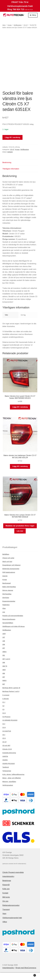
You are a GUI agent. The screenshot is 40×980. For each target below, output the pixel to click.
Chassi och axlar (8, 558)
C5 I (4, 735)
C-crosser (6, 695)
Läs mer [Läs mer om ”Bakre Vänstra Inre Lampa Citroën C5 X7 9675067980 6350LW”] (20, 531)
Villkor (5, 922)
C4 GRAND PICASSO (10, 720)
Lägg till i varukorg (12, 137)
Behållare (6, 554)
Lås (4, 612)
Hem (4, 25)
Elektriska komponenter (11, 569)
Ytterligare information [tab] (11, 169)
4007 (4, 670)
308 (4, 663)
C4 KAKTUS (7, 731)
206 (4, 644)
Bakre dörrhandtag (9, 587)
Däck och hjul (7, 562)
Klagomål (6, 885)
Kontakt (5, 893)
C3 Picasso (6, 717)
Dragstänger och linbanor (12, 565)
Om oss (5, 901)
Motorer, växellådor (9, 782)
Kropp (10, 25)
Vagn (4, 914)
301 (4, 655)
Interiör (5, 576)
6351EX (10, 152)
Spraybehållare (8, 623)
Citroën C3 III (7, 749)
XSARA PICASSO (9, 764)
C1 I (4, 702)
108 (4, 641)
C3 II (4, 713)
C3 (3, 709)
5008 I (5, 681)
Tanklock (6, 767)
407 (4, 677)
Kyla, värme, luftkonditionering (13, 774)
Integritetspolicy (8, 876)
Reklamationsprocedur (11, 905)
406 (4, 673)
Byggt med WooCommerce (26, 968)
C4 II (4, 728)
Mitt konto (6, 897)
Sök (20, 976)
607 (4, 684)
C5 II (4, 738)
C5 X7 (26, 25)
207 (4, 648)
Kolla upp (6, 889)
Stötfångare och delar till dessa (14, 626)
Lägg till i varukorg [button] (20, 407)
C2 (3, 706)
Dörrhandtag (7, 594)
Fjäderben (6, 605)
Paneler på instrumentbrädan (13, 616)
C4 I (4, 724)
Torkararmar (7, 771)
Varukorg (31, 975)
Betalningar (7, 881)
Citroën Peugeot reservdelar (13, 872)
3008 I (5, 652)
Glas (4, 608)
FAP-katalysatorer (9, 572)
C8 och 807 (6, 746)
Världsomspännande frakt (12, 918)
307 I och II (6, 659)
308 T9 (5, 666)
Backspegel (7, 583)
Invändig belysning (9, 753)
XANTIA (5, 756)
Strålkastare (18, 25)
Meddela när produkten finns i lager (20, 526)
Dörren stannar (8, 590)
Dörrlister (6, 598)
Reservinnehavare (9, 619)
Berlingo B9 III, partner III (11, 688)
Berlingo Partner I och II (11, 691)
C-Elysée (6, 699)
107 (4, 637)
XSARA (5, 760)
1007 (4, 634)
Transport (6, 910)
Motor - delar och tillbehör (12, 778)
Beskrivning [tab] (7, 162)
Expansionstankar (9, 601)
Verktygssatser (8, 785)
